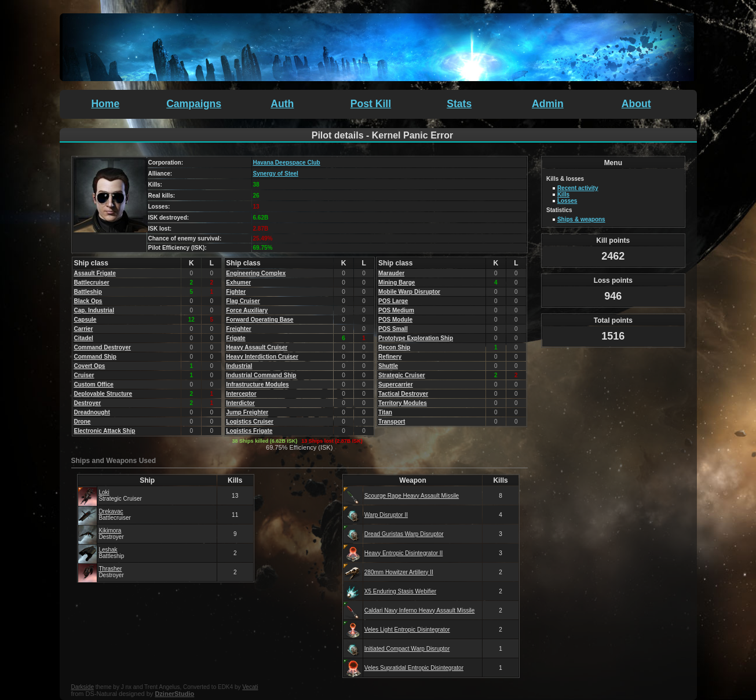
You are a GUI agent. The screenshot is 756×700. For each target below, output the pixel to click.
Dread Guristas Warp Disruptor (404, 534)
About (636, 104)
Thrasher (110, 569)
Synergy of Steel (276, 174)
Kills (563, 194)
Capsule (85, 320)
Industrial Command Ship (261, 375)
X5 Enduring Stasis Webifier (400, 591)
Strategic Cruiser (402, 375)
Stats (459, 104)
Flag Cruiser (243, 301)
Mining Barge (397, 282)
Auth (282, 104)
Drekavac (111, 511)
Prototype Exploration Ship (416, 338)
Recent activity (578, 188)
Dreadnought (92, 412)
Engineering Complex (256, 273)
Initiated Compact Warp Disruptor (407, 649)
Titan (385, 412)
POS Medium (396, 310)
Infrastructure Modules (257, 384)
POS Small (393, 329)
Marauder (391, 273)
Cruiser (84, 375)
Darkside (83, 687)
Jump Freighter (247, 412)
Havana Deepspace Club (287, 163)
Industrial (239, 366)
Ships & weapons (581, 219)
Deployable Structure (103, 394)
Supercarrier (395, 384)
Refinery (390, 357)
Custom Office (94, 384)
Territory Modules (403, 403)
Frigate (235, 338)
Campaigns (194, 104)
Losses (567, 201)
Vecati (250, 687)
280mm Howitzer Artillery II (399, 572)
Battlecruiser (92, 282)
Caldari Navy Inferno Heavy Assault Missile (420, 610)
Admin (548, 104)
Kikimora (110, 531)
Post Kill (371, 104)
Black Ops (88, 301)
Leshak (108, 550)
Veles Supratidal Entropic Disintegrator (414, 668)
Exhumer (238, 282)
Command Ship (95, 357)
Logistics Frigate (249, 431)
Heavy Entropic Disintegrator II (404, 553)
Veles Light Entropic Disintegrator (407, 630)
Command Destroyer (103, 347)
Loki (104, 492)
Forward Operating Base (260, 320)
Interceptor (241, 394)
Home (105, 104)
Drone (83, 422)
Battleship (88, 292)
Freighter (238, 329)
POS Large (393, 301)
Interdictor (240, 403)
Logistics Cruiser (250, 422)
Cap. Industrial (94, 310)
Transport (392, 422)
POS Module (395, 320)
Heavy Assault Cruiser (257, 347)
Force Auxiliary (247, 310)
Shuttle (388, 366)
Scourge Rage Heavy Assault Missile (412, 496)
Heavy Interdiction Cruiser (262, 357)
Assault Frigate (95, 273)
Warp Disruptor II (386, 515)
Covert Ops (90, 366)
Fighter (236, 292)
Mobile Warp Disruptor (409, 292)
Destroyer (88, 403)
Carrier (84, 329)
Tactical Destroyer (403, 394)
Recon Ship (394, 347)
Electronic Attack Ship (105, 431)
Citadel (84, 338)
